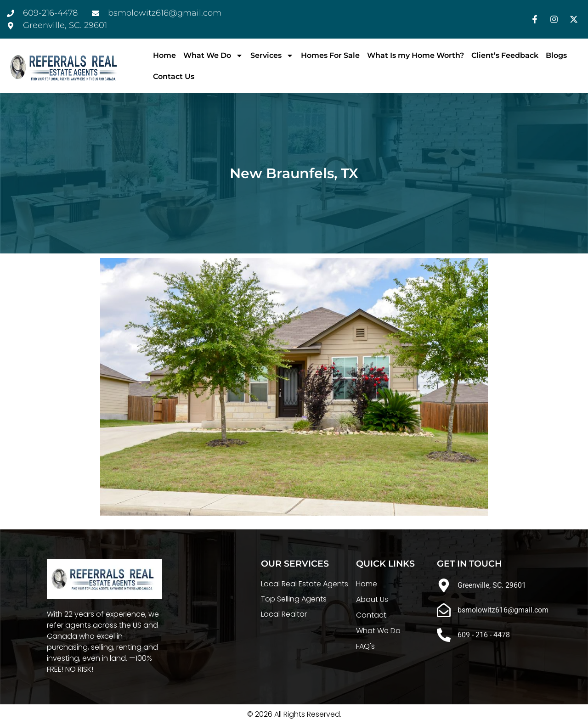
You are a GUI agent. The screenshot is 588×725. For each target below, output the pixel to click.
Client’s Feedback (505, 55)
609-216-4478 (50, 13)
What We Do (213, 56)
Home (164, 55)
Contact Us (174, 76)
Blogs (556, 55)
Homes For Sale (330, 55)
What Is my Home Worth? (416, 55)
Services (272, 56)
